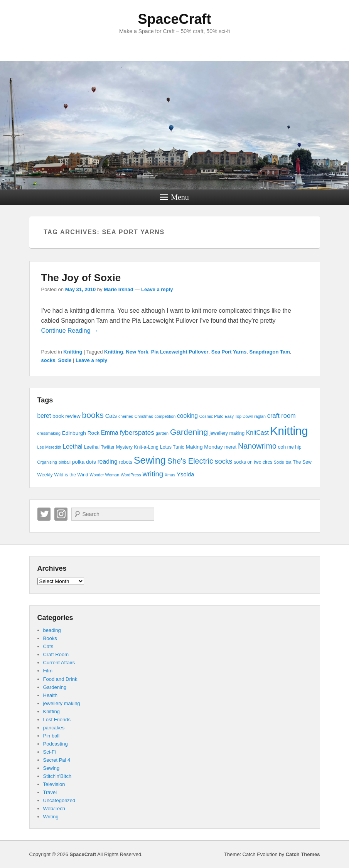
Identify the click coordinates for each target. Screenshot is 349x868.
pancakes (54, 728)
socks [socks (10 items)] (224, 461)
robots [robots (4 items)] (126, 462)
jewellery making (62, 703)
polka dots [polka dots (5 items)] (84, 462)
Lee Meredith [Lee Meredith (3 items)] (49, 447)
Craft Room (56, 654)
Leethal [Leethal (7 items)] (73, 447)
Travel (50, 792)
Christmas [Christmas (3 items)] (144, 416)
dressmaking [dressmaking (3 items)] (49, 433)
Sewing (51, 768)
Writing (51, 817)
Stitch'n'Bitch (57, 776)
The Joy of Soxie (81, 278)
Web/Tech (54, 809)
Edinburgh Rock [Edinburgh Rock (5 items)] (81, 433)
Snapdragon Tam (270, 352)
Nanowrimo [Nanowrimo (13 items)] (257, 446)
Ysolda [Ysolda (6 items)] (185, 474)
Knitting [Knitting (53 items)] (289, 431)
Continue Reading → (70, 331)
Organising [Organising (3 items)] (47, 462)
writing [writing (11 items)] (153, 474)
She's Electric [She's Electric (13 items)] (190, 461)
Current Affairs (59, 663)
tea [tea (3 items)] (289, 462)
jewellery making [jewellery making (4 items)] (227, 433)
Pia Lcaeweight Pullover (180, 352)
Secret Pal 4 (57, 760)
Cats (48, 646)
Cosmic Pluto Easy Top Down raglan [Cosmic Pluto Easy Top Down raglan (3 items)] (233, 416)
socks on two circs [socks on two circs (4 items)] (253, 462)
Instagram (61, 514)
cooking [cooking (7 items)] (187, 416)
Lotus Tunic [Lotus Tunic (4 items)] (172, 447)
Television (54, 784)
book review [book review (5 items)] (67, 416)
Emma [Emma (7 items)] (110, 433)
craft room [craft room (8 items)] (282, 416)
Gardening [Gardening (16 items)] (189, 432)
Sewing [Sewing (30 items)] (150, 460)
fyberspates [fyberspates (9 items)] (137, 432)
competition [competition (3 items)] (165, 416)
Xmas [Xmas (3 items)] (170, 475)
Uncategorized (59, 800)
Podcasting (56, 744)
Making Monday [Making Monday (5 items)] (204, 447)
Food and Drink (60, 679)
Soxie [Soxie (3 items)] (279, 462)
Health (51, 695)
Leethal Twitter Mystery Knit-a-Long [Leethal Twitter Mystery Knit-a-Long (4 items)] (121, 447)
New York (137, 352)
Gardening (55, 687)
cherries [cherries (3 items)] (126, 416)
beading (52, 630)
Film (48, 671)
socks (48, 360)
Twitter (44, 514)
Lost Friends (57, 720)
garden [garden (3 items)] (162, 433)
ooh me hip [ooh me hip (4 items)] (290, 447)
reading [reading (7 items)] (108, 462)
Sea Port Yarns (229, 352)
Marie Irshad (119, 289)
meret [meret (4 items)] (230, 447)
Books (50, 638)
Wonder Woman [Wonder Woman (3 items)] (105, 475)
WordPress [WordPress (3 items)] (131, 475)
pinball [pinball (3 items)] (65, 462)
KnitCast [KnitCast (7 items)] (257, 433)
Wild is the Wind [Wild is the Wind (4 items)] (71, 475)
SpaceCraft (174, 19)
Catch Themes (303, 854)
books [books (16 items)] (93, 415)
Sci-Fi (50, 752)
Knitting (73, 352)
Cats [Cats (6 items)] (111, 416)
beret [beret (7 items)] (44, 416)
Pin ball (51, 736)
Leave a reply (157, 289)
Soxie (65, 360)
